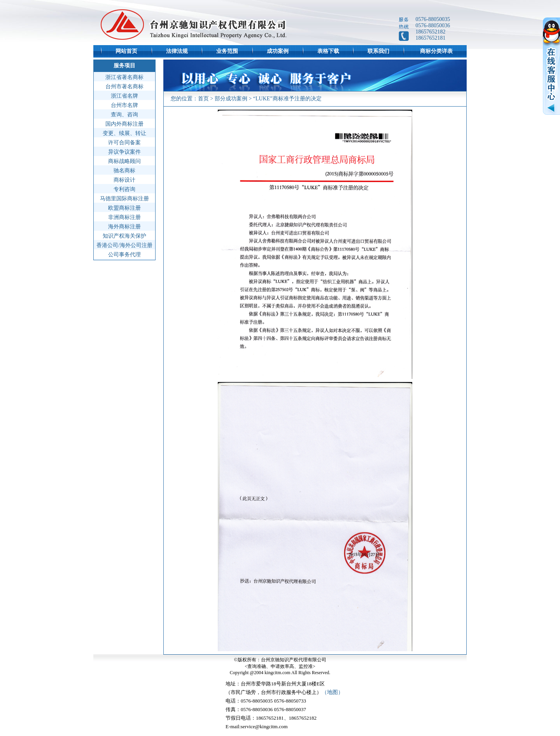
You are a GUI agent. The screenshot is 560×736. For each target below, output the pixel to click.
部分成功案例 (231, 99)
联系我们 (378, 51)
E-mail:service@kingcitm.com (257, 726)
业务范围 (227, 51)
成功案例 (278, 51)
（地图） (332, 692)
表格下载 (328, 51)
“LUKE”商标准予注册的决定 (287, 99)
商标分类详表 (436, 51)
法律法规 (177, 51)
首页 (203, 99)
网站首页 (126, 51)
